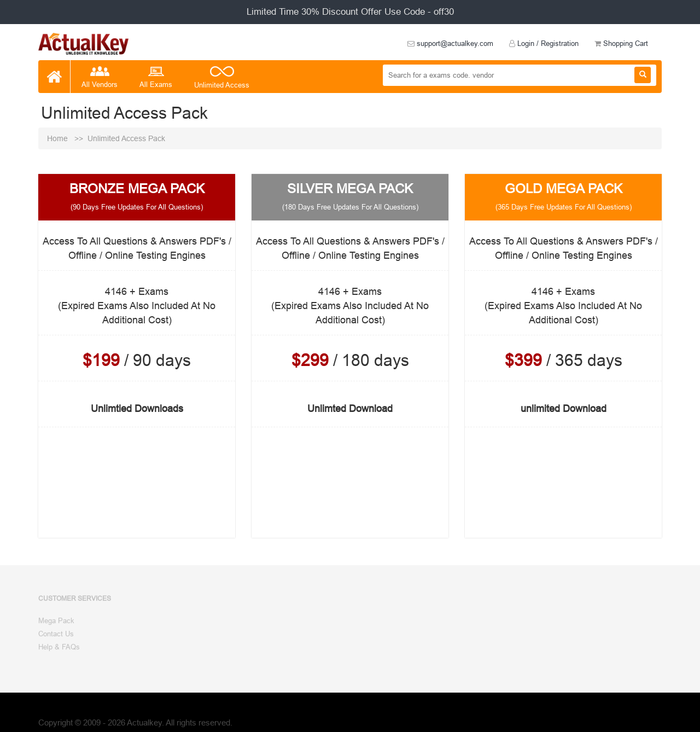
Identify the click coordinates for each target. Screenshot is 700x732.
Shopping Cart (621, 43)
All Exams (156, 78)
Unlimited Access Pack (126, 138)
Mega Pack (56, 624)
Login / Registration (544, 43)
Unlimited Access (222, 78)
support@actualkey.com (450, 43)
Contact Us (56, 636)
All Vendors (100, 78)
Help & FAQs (59, 649)
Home (59, 138)
